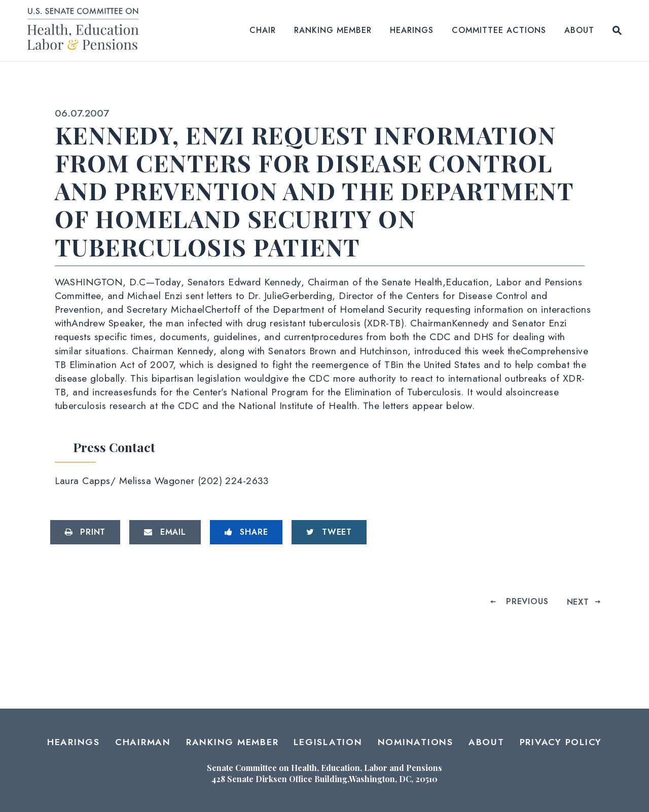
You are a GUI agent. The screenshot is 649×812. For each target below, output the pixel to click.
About (579, 30)
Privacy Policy (561, 742)
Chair (263, 30)
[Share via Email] (165, 532)
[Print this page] (85, 532)
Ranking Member (333, 30)
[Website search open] (617, 30)
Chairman (143, 742)
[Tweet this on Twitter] (329, 532)
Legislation (328, 742)
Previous (527, 601)
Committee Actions (499, 30)
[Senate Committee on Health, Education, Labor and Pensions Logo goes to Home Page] (86, 31)
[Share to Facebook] (246, 532)
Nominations (416, 742)
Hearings (412, 30)
